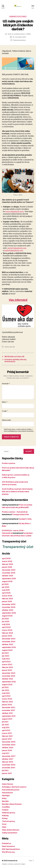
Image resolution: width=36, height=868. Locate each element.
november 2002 (9, 765)
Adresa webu (6, 420)
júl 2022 (5, 687)
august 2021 (7, 719)
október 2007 (8, 759)
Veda (4, 827)
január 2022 (7, 705)
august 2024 (7, 616)
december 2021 (8, 707)
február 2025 (7, 599)
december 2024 (9, 604)
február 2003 (8, 762)
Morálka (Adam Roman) (12, 804)
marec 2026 (7, 561)
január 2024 (7, 636)
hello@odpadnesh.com (14, 251)
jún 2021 (5, 725)
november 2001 (9, 768)
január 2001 (7, 773)
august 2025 (7, 581)
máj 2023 (6, 659)
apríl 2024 (6, 627)
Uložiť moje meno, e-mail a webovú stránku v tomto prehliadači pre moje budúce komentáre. (19, 430)
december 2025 (9, 570)
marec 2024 (7, 630)
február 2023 (7, 667)
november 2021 (8, 710)
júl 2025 (5, 584)
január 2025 (7, 601)
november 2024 (9, 607)
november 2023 (9, 642)
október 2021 (7, 713)
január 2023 (7, 670)
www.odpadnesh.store (15, 212)
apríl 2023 (6, 662)
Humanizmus (7, 793)
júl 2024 (5, 619)
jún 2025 (6, 587)
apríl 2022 (6, 696)
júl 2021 (5, 722)
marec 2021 (7, 733)
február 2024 (7, 633)
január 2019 (7, 750)
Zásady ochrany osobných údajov (14, 864)
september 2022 (9, 682)
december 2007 (9, 756)
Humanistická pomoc (18, 16)
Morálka (5, 801)
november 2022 (9, 676)
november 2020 (9, 745)
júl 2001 (5, 770)
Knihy (4, 798)
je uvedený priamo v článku (21, 34)
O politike (6, 807)
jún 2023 (6, 656)
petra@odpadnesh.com (17, 248)
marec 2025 (7, 596)
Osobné (5, 810)
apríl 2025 (6, 593)
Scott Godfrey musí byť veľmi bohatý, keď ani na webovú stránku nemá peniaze (17, 492)
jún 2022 (6, 690)
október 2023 (8, 644)
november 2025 (9, 573)
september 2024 (9, 613)
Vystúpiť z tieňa (25, 519)
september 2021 (9, 716)
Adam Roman (7, 784)
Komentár (6, 384)
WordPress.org (8, 852)
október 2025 (8, 576)
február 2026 (7, 564)
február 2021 (7, 736)
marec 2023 (7, 664)
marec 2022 (7, 699)
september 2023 (9, 647)
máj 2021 (6, 727)
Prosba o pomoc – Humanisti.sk (15, 512)
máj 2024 (6, 624)
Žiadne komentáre (19, 40)
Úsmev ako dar (10, 347)
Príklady (5, 816)
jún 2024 (6, 621)
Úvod (4, 824)
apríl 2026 (6, 558)
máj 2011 (6, 753)
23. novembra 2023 (19, 37)
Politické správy (9, 813)
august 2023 (7, 650)
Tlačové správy (8, 821)
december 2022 (9, 673)
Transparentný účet (20, 514)
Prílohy (5, 818)
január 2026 (7, 567)
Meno (5, 402)
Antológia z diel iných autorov (14, 787)
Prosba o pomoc (9, 463)
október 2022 (7, 679)
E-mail (5, 411)
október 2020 (8, 748)
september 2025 (9, 579)
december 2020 (9, 742)
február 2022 (7, 702)
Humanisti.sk (13, 861)
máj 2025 (6, 590)
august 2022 (7, 685)
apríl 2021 (6, 730)
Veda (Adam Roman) (11, 830)
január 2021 (7, 739)
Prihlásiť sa (6, 843)
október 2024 (8, 610)
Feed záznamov (8, 846)
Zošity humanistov (10, 833)
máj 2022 (6, 693)
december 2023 (9, 639)
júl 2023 (5, 653)
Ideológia (6, 795)
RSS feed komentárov (11, 849)
